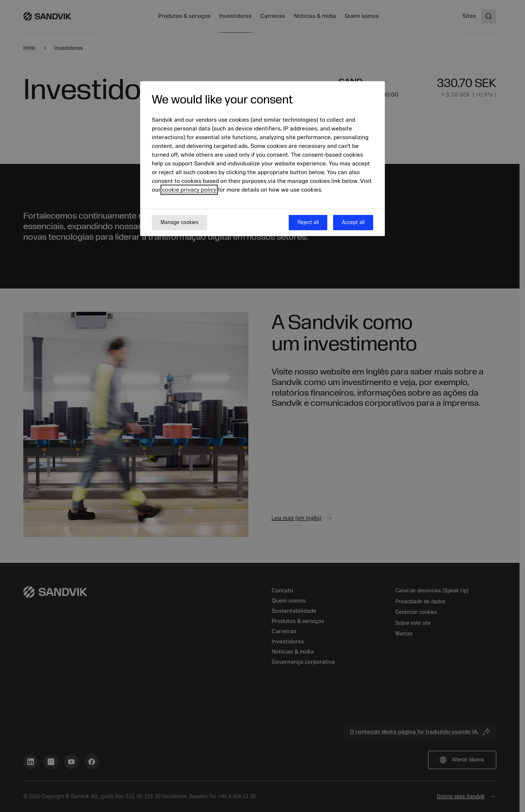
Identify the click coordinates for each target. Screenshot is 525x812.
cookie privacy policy (189, 190)
